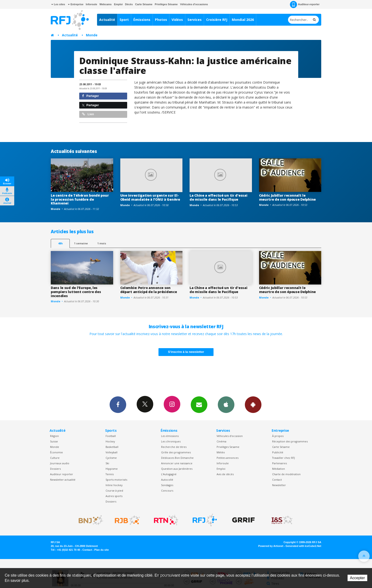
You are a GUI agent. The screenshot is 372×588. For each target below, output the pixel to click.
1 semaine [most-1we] (81, 243)
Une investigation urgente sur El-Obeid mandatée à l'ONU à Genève (150, 197)
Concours (167, 491)
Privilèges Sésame (166, 4)
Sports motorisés (116, 480)
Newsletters (199, 404)
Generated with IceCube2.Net (303, 546)
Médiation (279, 469)
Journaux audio (60, 463)
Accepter (357, 578)
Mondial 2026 (243, 20)
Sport (124, 20)
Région (54, 436)
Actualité (107, 20)
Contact (277, 480)
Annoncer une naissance (177, 463)
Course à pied (114, 491)
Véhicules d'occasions (194, 4)
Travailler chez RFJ (284, 458)
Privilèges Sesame (228, 447)
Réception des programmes (290, 441)
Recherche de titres (174, 447)
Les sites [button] (58, 4)
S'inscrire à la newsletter (186, 352)
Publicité (278, 452)
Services (195, 20)
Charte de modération (286, 474)
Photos (161, 20)
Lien (88, 114)
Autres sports (114, 496)
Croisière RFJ (217, 20)
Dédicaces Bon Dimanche (177, 458)
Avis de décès (225, 474)
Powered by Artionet (271, 546)
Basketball (112, 447)
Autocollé (167, 480)
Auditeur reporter (62, 474)
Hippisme (112, 469)
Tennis (110, 474)
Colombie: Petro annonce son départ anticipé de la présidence (149, 290)
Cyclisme (111, 458)
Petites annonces (228, 458)
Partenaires (279, 463)
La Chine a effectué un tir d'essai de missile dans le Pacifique (218, 197)
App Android (253, 404)
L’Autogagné (169, 474)
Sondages (167, 485)
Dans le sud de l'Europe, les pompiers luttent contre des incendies (76, 292)
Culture (55, 458)
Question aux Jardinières (177, 469)
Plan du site (101, 550)
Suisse (54, 441)
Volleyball (112, 452)
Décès (129, 4)
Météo (221, 452)
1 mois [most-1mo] (102, 243)
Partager (91, 96)
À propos (278, 436)
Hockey (110, 441)
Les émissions (170, 436)
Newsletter (279, 485)
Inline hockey (114, 485)
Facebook (118, 404)
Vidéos (177, 20)
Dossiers (55, 469)
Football (111, 436)
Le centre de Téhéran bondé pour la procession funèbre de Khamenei (80, 199)
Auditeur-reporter (305, 5)
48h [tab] (60, 243)
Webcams (105, 4)
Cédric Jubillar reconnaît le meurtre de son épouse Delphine (288, 197)
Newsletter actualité (63, 480)
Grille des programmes (176, 452)
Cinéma (221, 441)
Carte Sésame (144, 4)
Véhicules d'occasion (230, 436)
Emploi (118, 4)
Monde (92, 35)
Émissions (142, 20)
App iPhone (226, 404)
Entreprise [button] (76, 4)
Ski (107, 463)
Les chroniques (171, 441)
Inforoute (92, 4)
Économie (56, 452)
